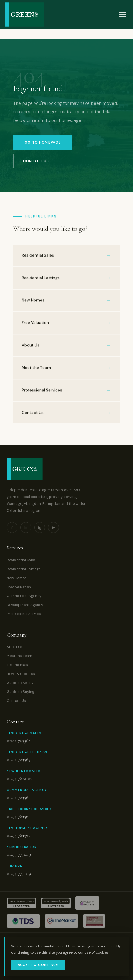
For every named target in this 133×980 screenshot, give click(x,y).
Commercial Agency (24, 596)
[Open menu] (122, 15)
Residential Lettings (24, 569)
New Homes (17, 578)
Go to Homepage (43, 143)
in (26, 527)
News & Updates (21, 674)
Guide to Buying (20, 692)
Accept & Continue (38, 965)
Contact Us (36, 161)
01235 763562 (18, 741)
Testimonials (17, 665)
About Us (14, 647)
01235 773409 (19, 854)
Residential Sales (21, 560)
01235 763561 (18, 797)
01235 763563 (18, 759)
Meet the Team (19, 656)
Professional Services (25, 614)
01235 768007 (20, 778)
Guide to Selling (20, 683)
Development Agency (25, 605)
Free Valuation (19, 587)
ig (40, 527)
